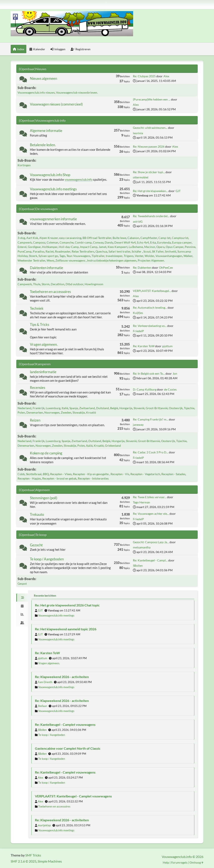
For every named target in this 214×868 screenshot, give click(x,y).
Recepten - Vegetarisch (145, 474)
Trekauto (37, 514)
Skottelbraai (34, 474)
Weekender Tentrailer (31, 260)
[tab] (22, 598)
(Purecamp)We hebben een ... (152, 99)
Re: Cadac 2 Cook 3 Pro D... (151, 452)
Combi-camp (83, 242)
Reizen (35, 420)
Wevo (50, 260)
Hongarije (126, 408)
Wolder (149, 256)
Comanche (67, 242)
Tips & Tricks (39, 324)
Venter (139, 256)
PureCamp (25, 251)
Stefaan (42, 706)
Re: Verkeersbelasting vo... (150, 326)
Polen (21, 412)
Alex (166, 76)
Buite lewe (119, 238)
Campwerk (25, 242)
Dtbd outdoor (75, 284)
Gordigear (34, 247)
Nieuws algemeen (43, 78)
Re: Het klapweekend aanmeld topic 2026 (66, 629)
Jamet (103, 247)
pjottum (167, 346)
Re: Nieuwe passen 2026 (149, 146)
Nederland (24, 408)
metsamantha (142, 547)
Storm (46, 284)
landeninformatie (43, 372)
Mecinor (150, 247)
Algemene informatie (46, 131)
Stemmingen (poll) (44, 498)
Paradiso (39, 251)
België (114, 408)
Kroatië (91, 412)
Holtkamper (50, 247)
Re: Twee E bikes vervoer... (150, 497)
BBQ (46, 474)
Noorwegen (52, 412)
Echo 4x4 (143, 242)
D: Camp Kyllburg (145, 389)
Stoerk (33, 256)
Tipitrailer (98, 256)
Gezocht (36, 545)
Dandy (109, 242)
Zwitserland (87, 408)
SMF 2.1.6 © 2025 (24, 861)
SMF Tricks (33, 855)
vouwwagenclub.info (78, 179)
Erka (153, 242)
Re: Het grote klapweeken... (150, 191)
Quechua (101, 251)
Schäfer (137, 251)
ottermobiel (141, 177)
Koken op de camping (46, 453)
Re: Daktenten (142, 268)
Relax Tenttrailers (83, 251)
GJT (178, 191)
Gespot (22, 584)
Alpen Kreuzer (49, 238)
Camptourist (180, 238)
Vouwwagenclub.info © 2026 (183, 857)
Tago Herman (141, 502)
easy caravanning (70, 238)
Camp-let (164, 238)
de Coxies (170, 389)
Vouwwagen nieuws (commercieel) (56, 104)
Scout (147, 251)
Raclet (50, 251)
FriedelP (138, 331)
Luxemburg (53, 408)
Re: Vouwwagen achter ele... (151, 514)
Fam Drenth (45, 682)
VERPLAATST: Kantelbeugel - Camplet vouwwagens (73, 796)
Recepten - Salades (173, 474)
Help (166, 862)
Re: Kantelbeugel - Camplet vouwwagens (65, 724)
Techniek (37, 308)
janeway (138, 425)
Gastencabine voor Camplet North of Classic (68, 748)
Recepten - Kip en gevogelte (91, 474)
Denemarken (35, 412)
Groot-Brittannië (157, 408)
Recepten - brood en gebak (59, 478)
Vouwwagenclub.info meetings (53, 189)
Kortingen (24, 165)
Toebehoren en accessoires (50, 292)
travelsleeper (114, 256)
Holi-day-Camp (69, 247)
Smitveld (171, 251)
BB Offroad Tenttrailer (97, 238)
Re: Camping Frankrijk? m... (151, 419)
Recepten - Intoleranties (93, 478)
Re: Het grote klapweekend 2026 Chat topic (67, 605)
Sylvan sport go (48, 256)
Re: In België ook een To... (149, 373)
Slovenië (139, 408)
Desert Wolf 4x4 (125, 242)
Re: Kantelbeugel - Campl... (150, 560)
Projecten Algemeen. (151, 260)
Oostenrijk (176, 408)
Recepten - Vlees (61, 474)
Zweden (66, 412)
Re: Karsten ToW (144, 346)
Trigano (129, 256)
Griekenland (113, 446)
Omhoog (196, 862)
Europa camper (182, 242)
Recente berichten (45, 596)
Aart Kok (32, 238)
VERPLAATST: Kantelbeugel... (152, 291)
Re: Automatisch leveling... (150, 308)
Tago (62, 256)
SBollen (138, 566)
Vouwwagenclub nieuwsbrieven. (77, 92)
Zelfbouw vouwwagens (71, 260)
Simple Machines (50, 861)
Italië (65, 408)
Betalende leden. (43, 145)
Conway (98, 242)
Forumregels (179, 862)
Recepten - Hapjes (29, 478)
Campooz (39, 242)
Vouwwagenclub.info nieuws (36, 92)
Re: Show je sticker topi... (149, 172)
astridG (138, 221)
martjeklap (44, 825)
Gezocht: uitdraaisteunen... (150, 128)
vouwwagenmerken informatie (53, 219)
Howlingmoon (94, 284)
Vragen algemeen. (44, 344)
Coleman (52, 242)
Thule (37, 284)
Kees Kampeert (118, 247)
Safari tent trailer (119, 251)
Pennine (190, 247)
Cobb (21, 474)
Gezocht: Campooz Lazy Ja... (151, 542)
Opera (160, 247)
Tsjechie (189, 408)
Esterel (22, 247)
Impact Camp (89, 247)
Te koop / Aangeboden (47, 559)
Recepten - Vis (120, 474)
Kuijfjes (138, 313)
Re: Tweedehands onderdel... (151, 216)
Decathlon (58, 284)
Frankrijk (39, 408)
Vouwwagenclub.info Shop (50, 175)
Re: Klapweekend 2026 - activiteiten (62, 677)
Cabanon (133, 238)
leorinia (138, 133)
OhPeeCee (166, 268)
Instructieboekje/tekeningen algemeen (112, 260)
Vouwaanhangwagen (169, 256)
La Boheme (136, 247)
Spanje (74, 408)
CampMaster (149, 238)
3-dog (21, 238)
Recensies (38, 388)
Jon (175, 373)
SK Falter (158, 251)
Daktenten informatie (46, 268)
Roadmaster (63, 251)
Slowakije (79, 412)
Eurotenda (164, 242)
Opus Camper (175, 247)
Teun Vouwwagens (78, 256)
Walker (188, 256)
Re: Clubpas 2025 (144, 76)
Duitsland (103, 408)
